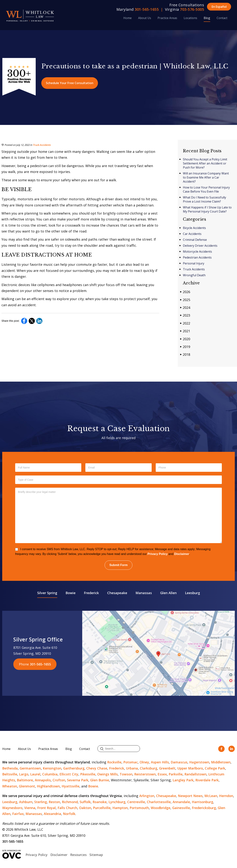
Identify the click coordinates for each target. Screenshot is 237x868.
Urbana (132, 768)
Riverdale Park (207, 780)
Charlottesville (159, 802)
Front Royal (46, 808)
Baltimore (25, 780)
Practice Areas (167, 18)
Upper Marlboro (190, 768)
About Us (145, 18)
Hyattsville (71, 786)
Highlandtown (48, 786)
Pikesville (88, 774)
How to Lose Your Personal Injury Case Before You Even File (206, 189)
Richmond (70, 802)
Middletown (221, 762)
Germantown (30, 768)
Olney (144, 762)
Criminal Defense (195, 240)
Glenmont (27, 786)
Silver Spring (47, 593)
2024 (185, 307)
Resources (78, 855)
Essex (162, 774)
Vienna (30, 808)
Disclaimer (182, 554)
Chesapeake (117, 593)
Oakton (85, 808)
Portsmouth (139, 808)
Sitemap (96, 855)
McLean (211, 796)
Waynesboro (12, 808)
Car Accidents (192, 234)
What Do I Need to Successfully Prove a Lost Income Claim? (205, 199)
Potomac (131, 762)
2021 (185, 331)
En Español (219, 7)
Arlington (147, 796)
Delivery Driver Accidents (200, 246)
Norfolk (69, 814)
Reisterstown (145, 774)
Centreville (136, 802)
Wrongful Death (194, 275)
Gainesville (181, 808)
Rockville (114, 762)
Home (127, 18)
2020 (185, 339)
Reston (54, 802)
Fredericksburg (204, 808)
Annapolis (43, 780)
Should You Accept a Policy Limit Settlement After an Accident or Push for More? (205, 163)
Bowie (71, 593)
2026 (185, 292)
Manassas (144, 593)
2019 (185, 347)
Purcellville (102, 808)
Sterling (41, 802)
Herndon (226, 796)
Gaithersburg (74, 768)
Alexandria (52, 814)
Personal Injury (194, 263)
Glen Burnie (100, 780)
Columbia (50, 774)
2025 (185, 300)
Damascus (179, 762)
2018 (185, 354)
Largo (24, 774)
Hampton (120, 808)
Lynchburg (117, 802)
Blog (207, 18)
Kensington (52, 768)
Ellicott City (69, 774)
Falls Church (67, 808)
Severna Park (78, 780)
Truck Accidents (42, 145)
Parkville (176, 774)
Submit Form (119, 565)
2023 (185, 315)
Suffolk (85, 802)
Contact (222, 18)
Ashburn (26, 802)
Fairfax (18, 814)
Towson (126, 774)
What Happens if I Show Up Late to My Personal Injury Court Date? (207, 209)
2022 (185, 323)
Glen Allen (168, 593)
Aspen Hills (160, 762)
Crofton (59, 780)
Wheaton (10, 786)
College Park (215, 768)
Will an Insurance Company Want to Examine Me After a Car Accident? (206, 177)
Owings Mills (107, 774)
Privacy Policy (158, 554)
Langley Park (183, 780)
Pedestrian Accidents (197, 257)
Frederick (91, 593)
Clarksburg (148, 768)
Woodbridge (161, 808)
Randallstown (195, 774)
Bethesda (10, 768)
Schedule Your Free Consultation (70, 83)
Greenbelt (167, 768)
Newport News (190, 796)
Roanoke (100, 802)
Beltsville (10, 774)
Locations (190, 18)
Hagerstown (199, 762)
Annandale (181, 802)
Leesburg (192, 593)
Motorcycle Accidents (197, 252)
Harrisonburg (202, 802)
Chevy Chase (97, 768)
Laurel (35, 774)
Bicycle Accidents (194, 228)
